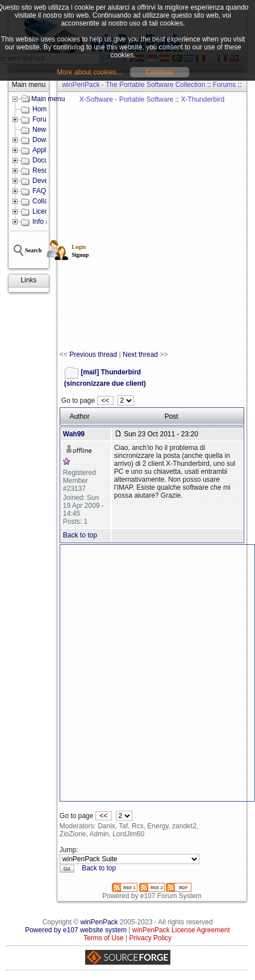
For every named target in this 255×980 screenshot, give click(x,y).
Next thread (140, 355)
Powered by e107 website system (76, 930)
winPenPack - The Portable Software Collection (133, 85)
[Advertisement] (127, 222)
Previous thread (93, 355)
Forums (225, 85)
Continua (160, 72)
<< (105, 401)
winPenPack (99, 922)
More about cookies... (89, 72)
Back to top (80, 535)
